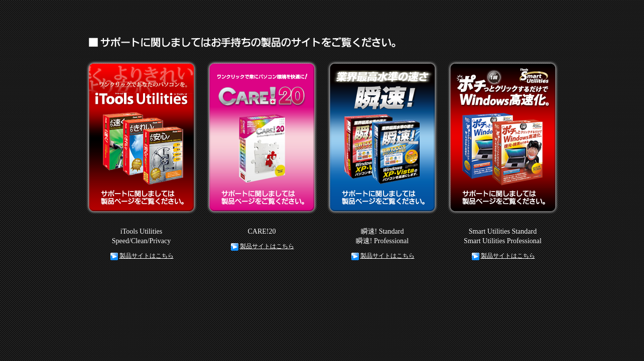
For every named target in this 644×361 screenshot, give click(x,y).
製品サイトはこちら (147, 256)
